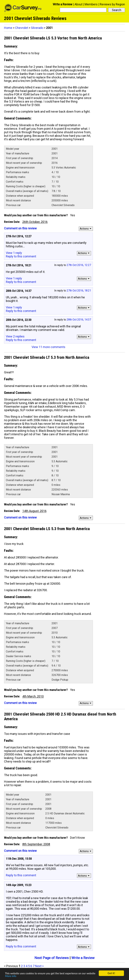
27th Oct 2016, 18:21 (79, 291)
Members (91, 4)
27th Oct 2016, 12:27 (79, 265)
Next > (39, 966)
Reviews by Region (112, 4)
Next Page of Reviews (52, 958)
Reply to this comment (21, 256)
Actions (86, 229)
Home (8, 28)
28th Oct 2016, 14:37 (79, 320)
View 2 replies (15, 336)
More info (11, 976)
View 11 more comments (48, 347)
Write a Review (63, 4)
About (79, 4)
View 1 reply (14, 253)
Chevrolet (22, 28)
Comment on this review (20, 228)
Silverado (37, 28)
